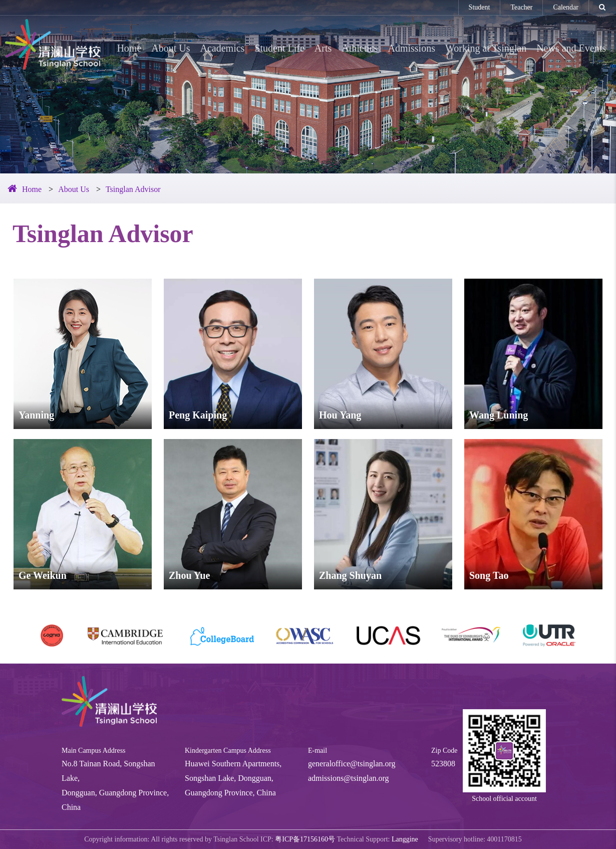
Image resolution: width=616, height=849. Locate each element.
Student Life (279, 48)
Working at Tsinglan (486, 48)
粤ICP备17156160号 (305, 839)
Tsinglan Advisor (133, 189)
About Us (171, 48)
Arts (323, 48)
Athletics (360, 48)
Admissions (412, 48)
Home (129, 48)
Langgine (405, 839)
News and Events (571, 48)
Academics (223, 48)
